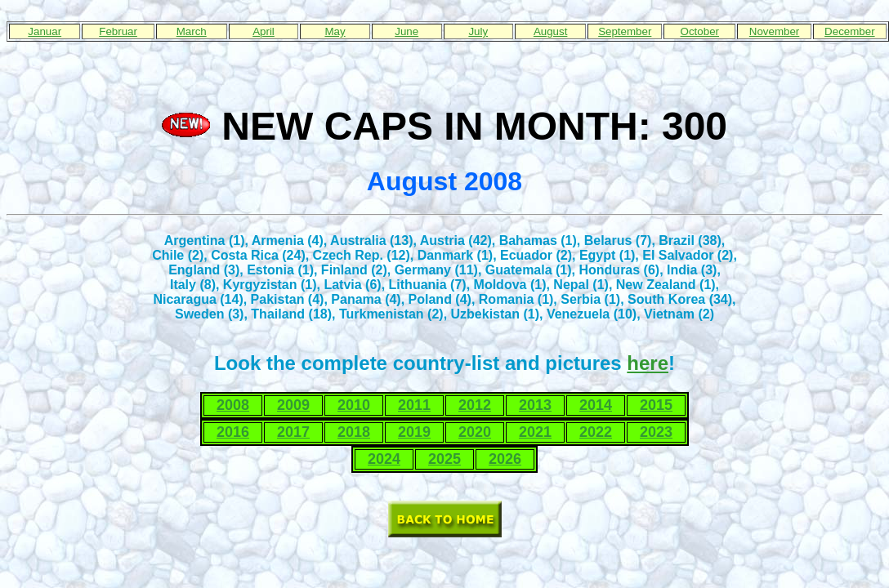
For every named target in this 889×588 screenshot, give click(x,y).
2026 (505, 459)
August (551, 31)
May (335, 31)
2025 (444, 459)
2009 (293, 405)
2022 (596, 432)
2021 (535, 432)
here (648, 363)
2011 (414, 405)
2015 (656, 405)
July (478, 31)
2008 (233, 405)
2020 (475, 432)
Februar (118, 31)
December (849, 31)
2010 (354, 405)
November (774, 31)
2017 (293, 432)
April (264, 31)
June (407, 31)
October (700, 31)
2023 (656, 432)
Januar (45, 31)
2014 (596, 405)
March (192, 31)
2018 (354, 432)
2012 (475, 405)
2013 (535, 405)
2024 (384, 459)
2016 (233, 432)
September (625, 31)
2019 (414, 432)
